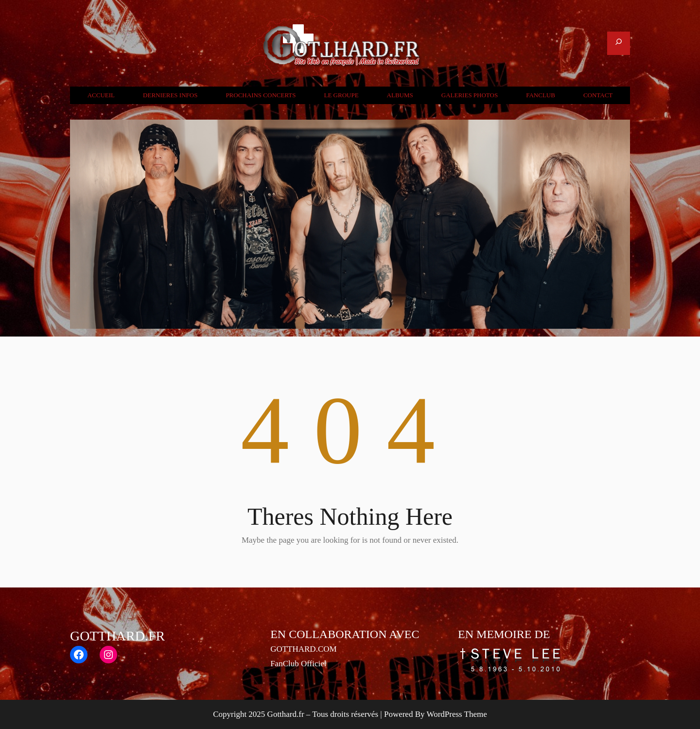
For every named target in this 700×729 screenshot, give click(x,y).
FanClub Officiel (298, 664)
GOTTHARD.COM (303, 649)
